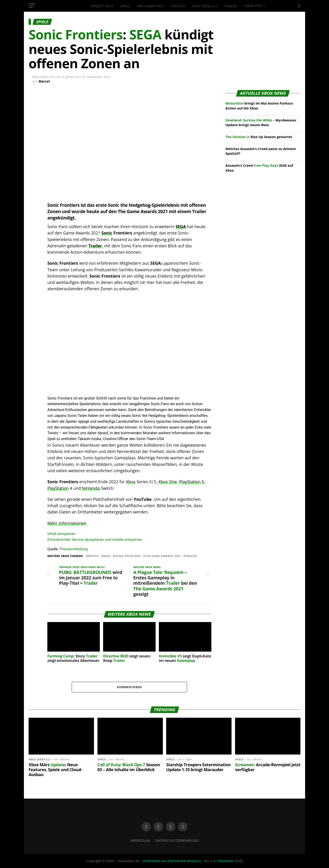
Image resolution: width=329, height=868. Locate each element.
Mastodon (226, 861)
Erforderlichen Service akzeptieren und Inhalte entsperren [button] (95, 540)
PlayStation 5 (191, 482)
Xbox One (168, 482)
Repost (93, 556)
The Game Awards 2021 (163, 556)
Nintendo (91, 488)
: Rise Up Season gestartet (259, 137)
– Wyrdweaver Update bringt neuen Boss (261, 123)
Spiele (125, 6)
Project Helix (102, 6)
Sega (107, 556)
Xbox (131, 482)
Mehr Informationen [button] (67, 523)
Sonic (107, 233)
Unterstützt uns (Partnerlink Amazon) (171, 861)
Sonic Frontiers (128, 556)
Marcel (44, 81)
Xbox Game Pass (150, 6)
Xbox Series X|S (205, 6)
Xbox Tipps (253, 6)
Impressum (140, 840)
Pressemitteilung (74, 549)
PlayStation (58, 488)
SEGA (181, 226)
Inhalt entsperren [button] (61, 534)
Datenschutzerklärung (177, 840)
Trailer (230, 6)
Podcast (178, 6)
